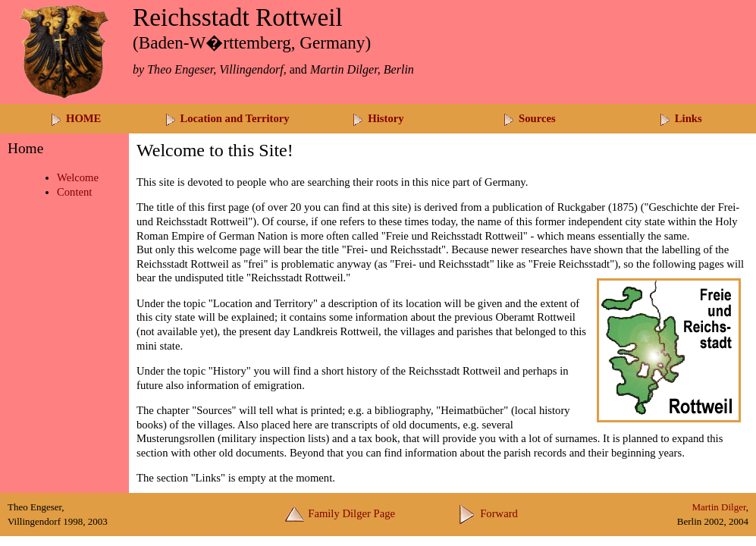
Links (681, 118)
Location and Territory (227, 118)
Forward (488, 513)
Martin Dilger (718, 507)
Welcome (78, 177)
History (378, 118)
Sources (529, 118)
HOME (75, 118)
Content (74, 192)
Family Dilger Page (340, 513)
